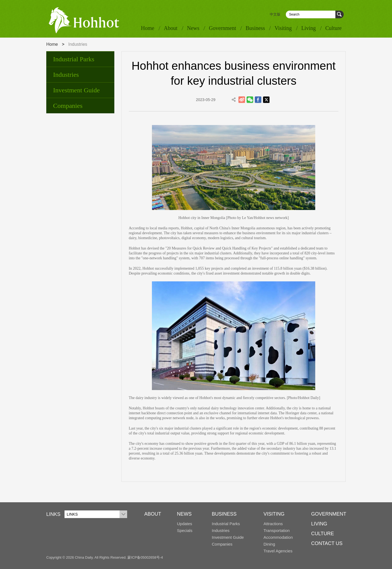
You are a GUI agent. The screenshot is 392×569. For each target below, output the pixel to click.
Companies (68, 106)
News (193, 28)
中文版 (275, 14)
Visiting (283, 28)
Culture (333, 28)
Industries (66, 75)
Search (340, 15)
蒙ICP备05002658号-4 (145, 557)
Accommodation (278, 537)
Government (222, 28)
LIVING (319, 524)
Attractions (273, 524)
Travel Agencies (278, 551)
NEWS (184, 514)
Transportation (277, 530)
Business (255, 28)
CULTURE (323, 534)
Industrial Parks (74, 59)
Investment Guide (76, 90)
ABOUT (153, 514)
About (171, 28)
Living (309, 28)
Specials (185, 530)
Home (148, 28)
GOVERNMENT (329, 514)
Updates (185, 524)
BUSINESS (224, 514)
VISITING (274, 514)
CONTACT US (327, 543)
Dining (269, 544)
